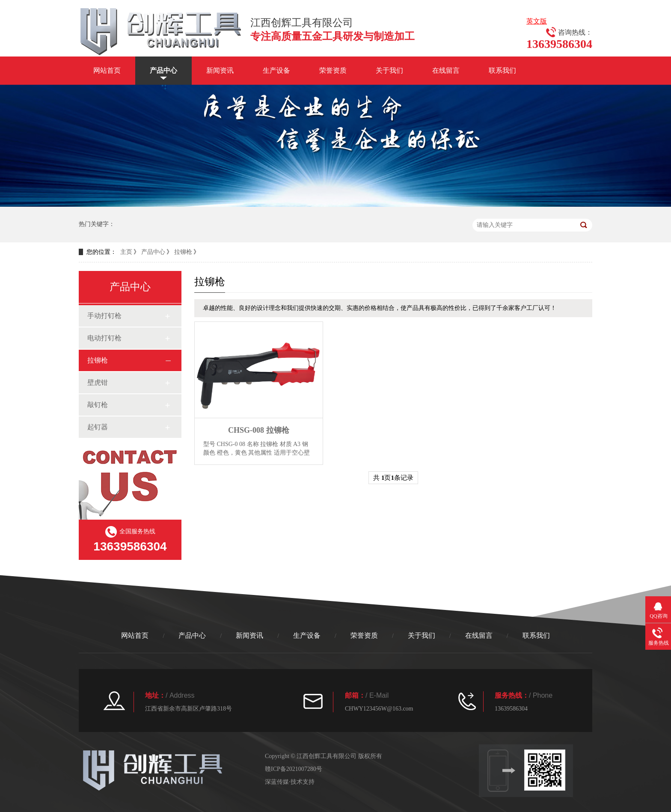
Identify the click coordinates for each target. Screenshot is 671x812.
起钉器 (98, 427)
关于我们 (389, 70)
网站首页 (107, 70)
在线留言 (446, 70)
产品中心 (163, 70)
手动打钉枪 (104, 316)
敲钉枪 (98, 405)
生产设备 (276, 70)
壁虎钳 (98, 382)
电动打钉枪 (104, 338)
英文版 (537, 21)
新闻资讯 (220, 70)
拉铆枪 (183, 252)
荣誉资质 (333, 70)
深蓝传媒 (277, 782)
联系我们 (502, 70)
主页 (126, 252)
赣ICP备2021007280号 (294, 769)
